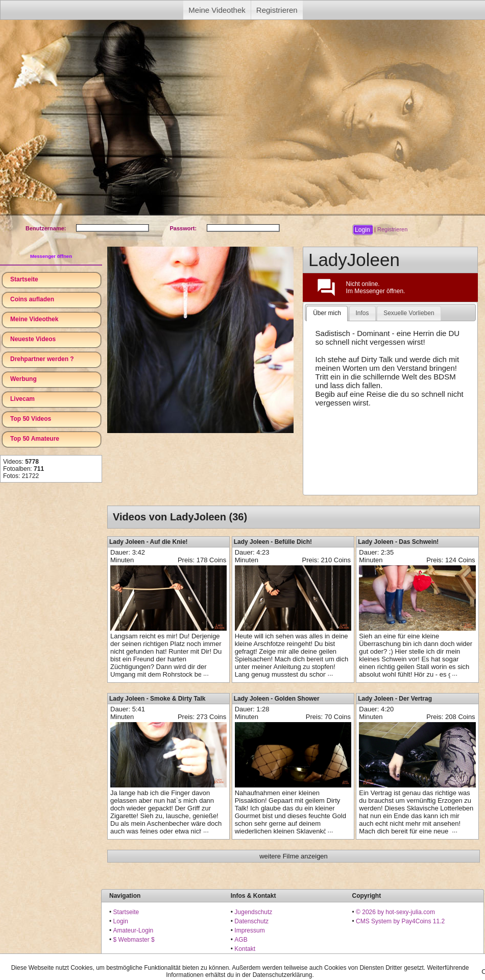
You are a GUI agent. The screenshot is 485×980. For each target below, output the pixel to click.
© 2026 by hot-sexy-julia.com (395, 912)
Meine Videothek (217, 10)
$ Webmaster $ (134, 940)
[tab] (327, 314)
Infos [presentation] (362, 313)
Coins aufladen (32, 299)
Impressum (249, 930)
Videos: (21, 462)
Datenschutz (251, 921)
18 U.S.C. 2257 (255, 958)
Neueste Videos (33, 339)
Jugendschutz (253, 912)
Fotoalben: (23, 469)
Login (121, 921)
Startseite (24, 279)
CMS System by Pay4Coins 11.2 (400, 921)
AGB (241, 940)
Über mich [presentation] (327, 313)
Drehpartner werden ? (42, 359)
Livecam (22, 399)
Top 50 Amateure (35, 439)
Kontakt (245, 949)
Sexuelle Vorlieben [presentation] (409, 313)
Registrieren (277, 10)
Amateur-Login (134, 930)
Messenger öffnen (51, 256)
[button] (362, 230)
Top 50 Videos (31, 419)
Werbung (23, 379)
